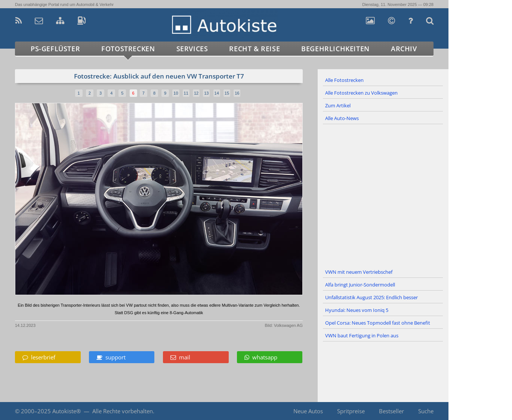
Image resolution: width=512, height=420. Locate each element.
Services (192, 49)
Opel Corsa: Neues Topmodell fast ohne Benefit (378, 323)
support (111, 357)
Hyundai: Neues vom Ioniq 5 (357, 310)
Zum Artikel (338, 105)
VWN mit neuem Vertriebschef (359, 272)
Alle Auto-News (342, 118)
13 (206, 93)
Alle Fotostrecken (344, 80)
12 (196, 93)
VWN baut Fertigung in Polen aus (362, 335)
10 (176, 93)
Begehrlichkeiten (335, 49)
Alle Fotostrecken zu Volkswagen (361, 93)
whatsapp (261, 357)
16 (237, 93)
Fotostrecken (128, 49)
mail (180, 357)
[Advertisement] (383, 195)
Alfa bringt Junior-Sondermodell (360, 285)
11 (186, 93)
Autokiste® (67, 411)
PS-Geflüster (55, 49)
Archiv (404, 49)
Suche (426, 411)
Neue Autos (308, 411)
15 (227, 93)
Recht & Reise (255, 49)
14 (217, 93)
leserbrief (39, 357)
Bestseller (391, 411)
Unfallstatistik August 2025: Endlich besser (371, 297)
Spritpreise (351, 411)
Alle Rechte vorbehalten (123, 411)
